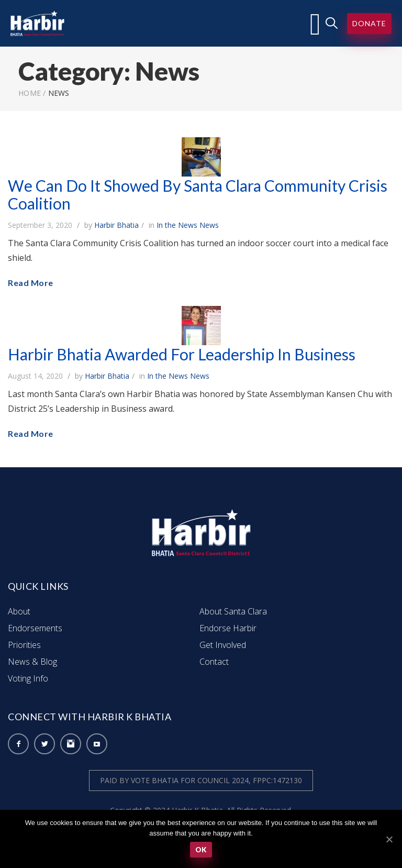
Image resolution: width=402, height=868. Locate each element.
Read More (31, 283)
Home (30, 93)
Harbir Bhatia (116, 225)
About (19, 611)
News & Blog (32, 662)
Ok (201, 850)
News (209, 225)
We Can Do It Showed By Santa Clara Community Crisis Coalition (198, 194)
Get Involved (223, 645)
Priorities (24, 645)
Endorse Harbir (228, 628)
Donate (369, 23)
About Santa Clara (233, 611)
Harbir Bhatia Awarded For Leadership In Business (182, 354)
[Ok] (389, 839)
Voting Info (28, 678)
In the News (177, 225)
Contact (214, 662)
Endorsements (35, 628)
